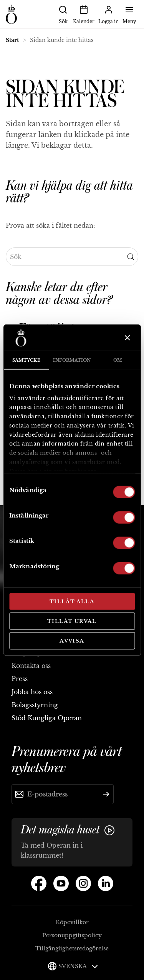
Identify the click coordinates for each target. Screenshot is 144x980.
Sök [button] (63, 14)
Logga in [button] (108, 14)
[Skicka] (106, 794)
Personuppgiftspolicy (72, 935)
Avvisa (72, 641)
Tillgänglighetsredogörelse (72, 948)
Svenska (78, 966)
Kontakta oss (31, 666)
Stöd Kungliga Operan (47, 718)
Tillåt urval (72, 621)
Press (20, 679)
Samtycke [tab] (26, 360)
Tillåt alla (72, 602)
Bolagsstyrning (35, 705)
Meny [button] (129, 14)
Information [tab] (72, 360)
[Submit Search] (131, 257)
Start (12, 40)
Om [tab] (118, 360)
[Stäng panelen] (127, 338)
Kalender (84, 14)
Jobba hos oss (32, 692)
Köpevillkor (72, 922)
